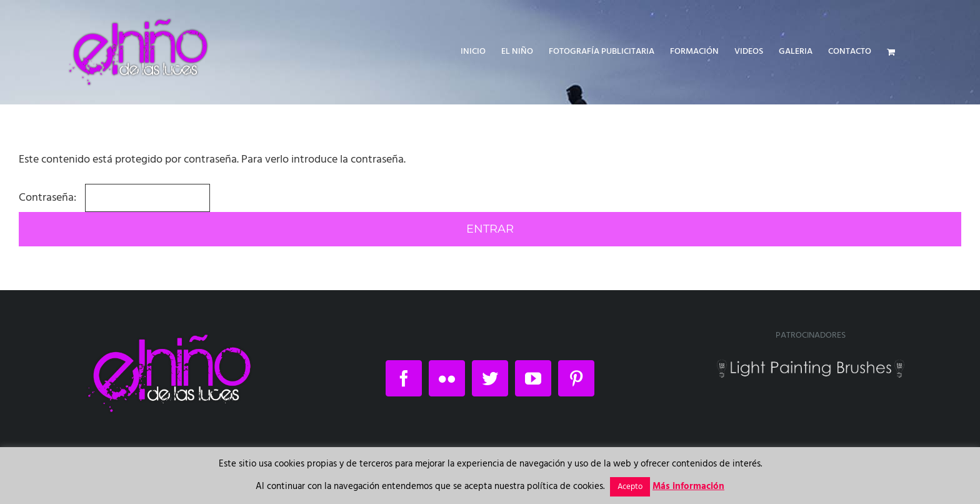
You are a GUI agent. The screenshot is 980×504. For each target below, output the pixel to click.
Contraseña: (114, 198)
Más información (688, 486)
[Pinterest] (576, 378)
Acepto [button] (630, 487)
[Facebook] (404, 378)
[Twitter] (490, 378)
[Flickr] (447, 378)
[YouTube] (533, 378)
